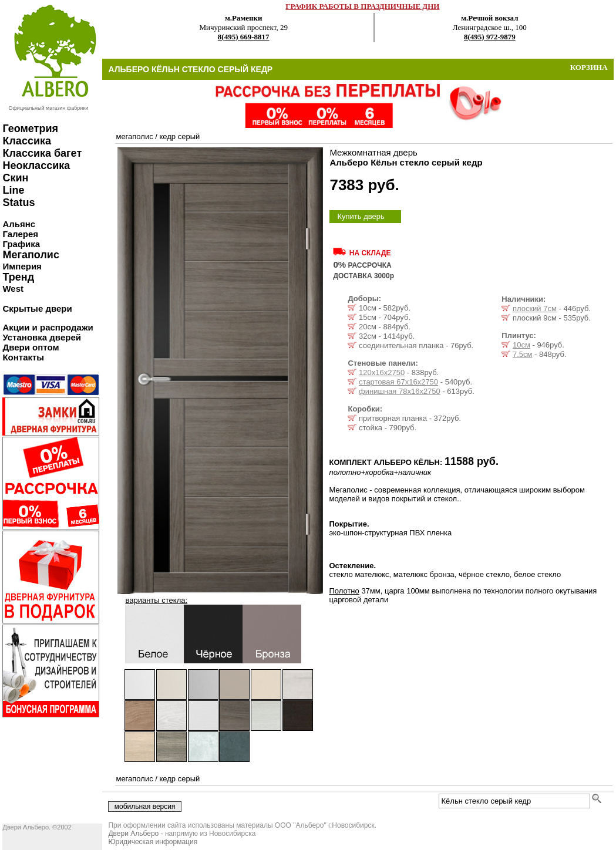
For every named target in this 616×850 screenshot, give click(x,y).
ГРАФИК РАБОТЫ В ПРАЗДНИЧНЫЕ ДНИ (362, 6)
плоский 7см (535, 308)
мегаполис (134, 136)
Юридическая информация (153, 842)
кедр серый (179, 136)
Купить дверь (361, 216)
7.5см (523, 354)
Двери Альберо (133, 834)
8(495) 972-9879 (490, 37)
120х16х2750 (382, 372)
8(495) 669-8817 (244, 37)
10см (521, 345)
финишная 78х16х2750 (400, 391)
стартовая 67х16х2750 (398, 382)
